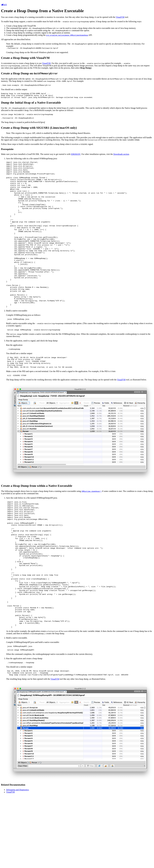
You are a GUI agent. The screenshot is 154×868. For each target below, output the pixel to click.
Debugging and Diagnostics (18, 853)
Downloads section (121, 157)
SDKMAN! (76, 157)
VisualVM (120, 17)
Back (4, 5)
